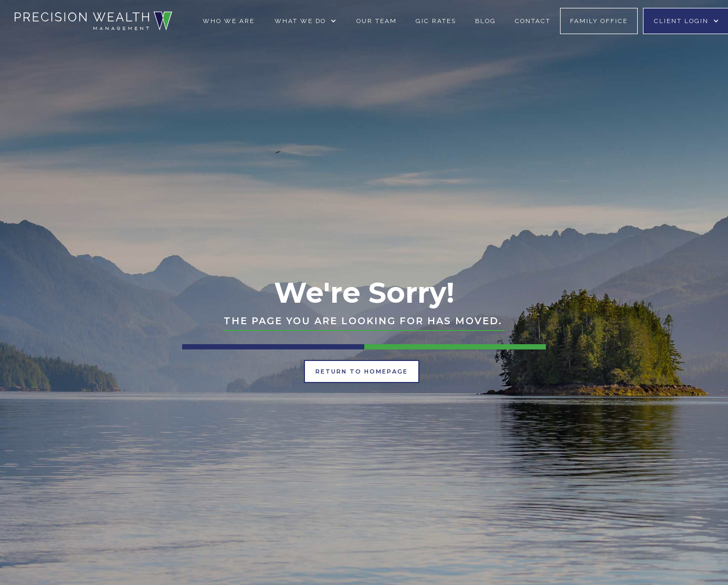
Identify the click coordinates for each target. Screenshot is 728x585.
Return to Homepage (362, 371)
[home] (93, 21)
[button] (305, 21)
